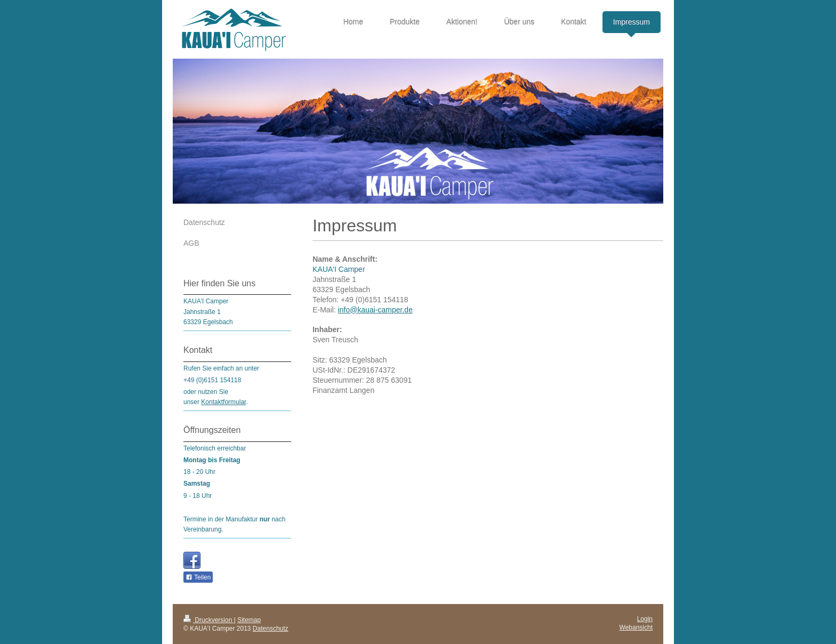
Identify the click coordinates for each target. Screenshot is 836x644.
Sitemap (249, 620)
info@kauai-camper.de (375, 310)
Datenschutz (271, 629)
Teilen (198, 577)
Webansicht (636, 627)
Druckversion (209, 620)
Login (645, 619)
